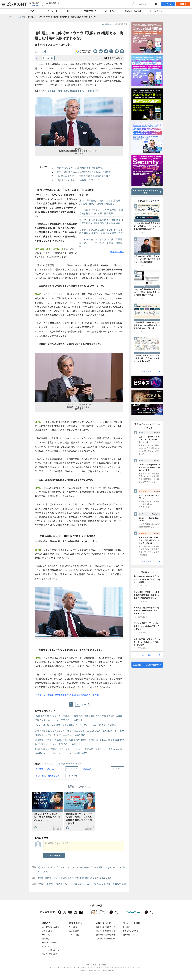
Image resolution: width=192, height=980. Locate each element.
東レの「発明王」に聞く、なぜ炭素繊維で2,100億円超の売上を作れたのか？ (101, 202)
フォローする (49, 58)
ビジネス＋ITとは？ (38, 5)
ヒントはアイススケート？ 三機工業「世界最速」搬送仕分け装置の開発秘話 (101, 212)
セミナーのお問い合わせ (106, 931)
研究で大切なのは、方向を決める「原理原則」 (81, 167)
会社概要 (126, 927)
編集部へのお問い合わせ (106, 927)
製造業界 (87, 769)
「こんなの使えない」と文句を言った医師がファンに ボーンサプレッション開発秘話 (101, 243)
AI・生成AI (110, 11)
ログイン (168, 4)
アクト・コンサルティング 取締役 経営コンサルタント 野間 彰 (67, 91)
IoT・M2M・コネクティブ (48, 776)
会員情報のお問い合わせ (106, 935)
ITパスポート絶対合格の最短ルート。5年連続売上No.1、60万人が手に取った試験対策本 (81, 884)
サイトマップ (47, 935)
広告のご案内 (74, 931)
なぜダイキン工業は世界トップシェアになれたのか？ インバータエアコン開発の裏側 (101, 231)
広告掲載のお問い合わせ (106, 938)
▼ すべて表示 (117, 251)
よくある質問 (47, 931)
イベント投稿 (74, 935)
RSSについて (47, 946)
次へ (84, 704)
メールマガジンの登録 (51, 927)
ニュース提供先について (52, 950)
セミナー (34, 11)
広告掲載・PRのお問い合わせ (146, 665)
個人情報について (130, 935)
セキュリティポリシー (132, 931)
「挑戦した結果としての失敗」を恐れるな (78, 180)
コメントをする (54, 855)
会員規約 (45, 938)
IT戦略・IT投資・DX (46, 769)
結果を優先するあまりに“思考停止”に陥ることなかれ (84, 172)
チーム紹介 (73, 927)
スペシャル (52, 11)
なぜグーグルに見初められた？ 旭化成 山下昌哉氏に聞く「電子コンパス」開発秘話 (102, 221)
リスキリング (90, 11)
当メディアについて (50, 954)
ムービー (71, 11)
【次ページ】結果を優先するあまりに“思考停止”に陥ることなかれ (67, 695)
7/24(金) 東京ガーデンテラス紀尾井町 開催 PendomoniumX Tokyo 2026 (73, 878)
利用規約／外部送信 (50, 942)
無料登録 (183, 4)
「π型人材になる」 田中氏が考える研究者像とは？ (84, 176)
